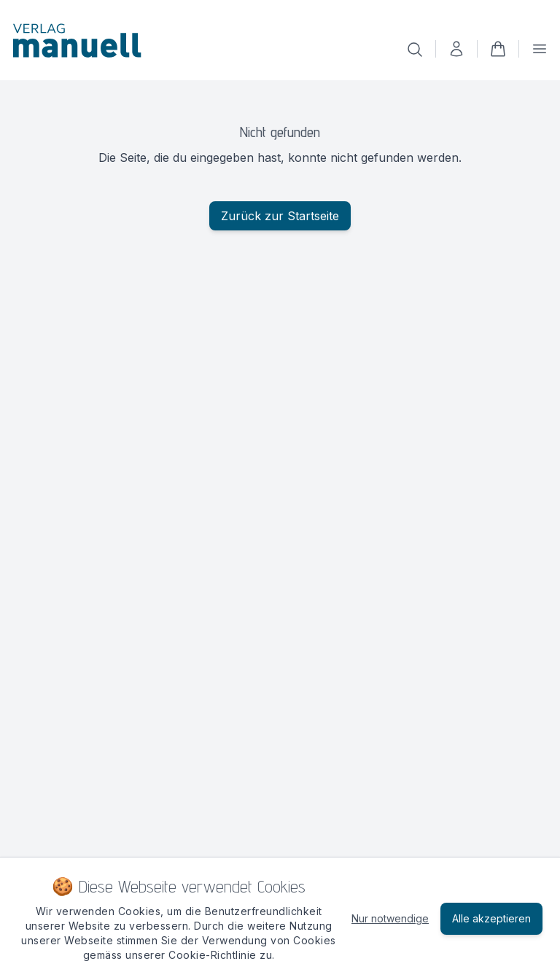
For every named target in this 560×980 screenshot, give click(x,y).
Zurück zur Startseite (280, 216)
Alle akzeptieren (491, 918)
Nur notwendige (390, 918)
